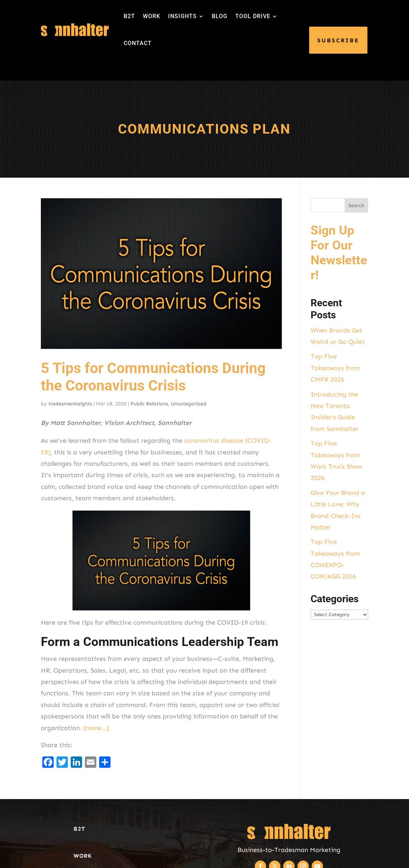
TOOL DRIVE (253, 16)
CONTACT (138, 43)
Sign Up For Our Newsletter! (339, 253)
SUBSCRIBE (338, 40)
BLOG (220, 16)
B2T (129, 16)
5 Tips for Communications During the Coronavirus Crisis (153, 377)
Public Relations (149, 404)
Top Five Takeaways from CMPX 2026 (335, 368)
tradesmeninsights (70, 404)
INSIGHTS (182, 16)
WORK (152, 16)
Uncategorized (189, 404)
